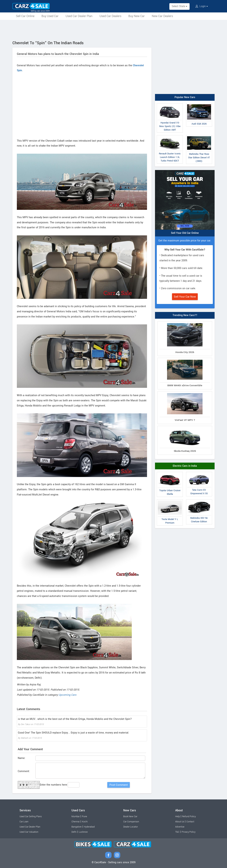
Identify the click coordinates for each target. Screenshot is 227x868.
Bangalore (77, 827)
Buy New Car (137, 16)
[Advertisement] (113, 30)
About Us (180, 822)
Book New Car (130, 816)
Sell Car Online (25, 16)
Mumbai (76, 816)
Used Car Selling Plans (31, 816)
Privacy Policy (189, 832)
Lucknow (83, 832)
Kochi (85, 822)
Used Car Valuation (29, 832)
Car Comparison (131, 822)
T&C (177, 832)
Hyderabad (89, 827)
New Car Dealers (162, 16)
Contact (190, 822)
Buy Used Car (50, 16)
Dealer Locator (131, 827)
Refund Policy (189, 816)
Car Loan (24, 822)
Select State (179, 6)
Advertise (180, 827)
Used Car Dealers (110, 16)
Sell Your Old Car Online (185, 233)
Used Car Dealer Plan (79, 16)
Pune (85, 816)
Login (202, 6)
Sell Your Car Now (185, 297)
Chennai (76, 822)
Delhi (74, 832)
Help (178, 816)
